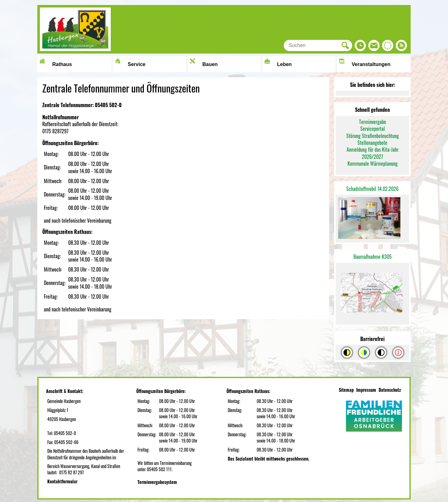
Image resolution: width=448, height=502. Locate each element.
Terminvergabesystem (157, 482)
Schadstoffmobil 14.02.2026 (372, 189)
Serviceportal (373, 129)
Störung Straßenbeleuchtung (373, 136)
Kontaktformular (62, 481)
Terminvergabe (373, 122)
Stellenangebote (372, 143)
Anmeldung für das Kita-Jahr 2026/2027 (373, 153)
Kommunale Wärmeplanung (373, 163)
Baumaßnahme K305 (373, 257)
